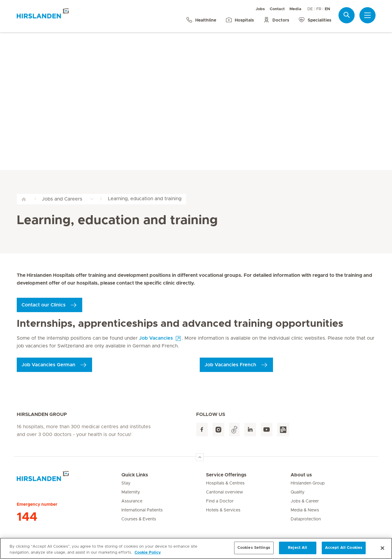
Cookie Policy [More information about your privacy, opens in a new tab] (148, 557)
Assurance (132, 501)
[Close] (382, 552)
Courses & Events (139, 519)
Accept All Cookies (344, 552)
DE (310, 9)
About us (301, 475)
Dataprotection (306, 519)
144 (27, 517)
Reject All (298, 552)
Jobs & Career (305, 501)
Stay (126, 483)
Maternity (131, 492)
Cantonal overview (225, 492)
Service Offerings (226, 475)
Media (295, 9)
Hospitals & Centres (225, 483)
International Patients (142, 510)
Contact (277, 9)
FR (319, 9)
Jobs (260, 9)
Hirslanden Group (308, 483)
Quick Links (135, 475)
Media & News (305, 510)
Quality (298, 492)
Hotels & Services (223, 510)
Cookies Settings (254, 552)
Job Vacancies (156, 338)
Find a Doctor (220, 501)
